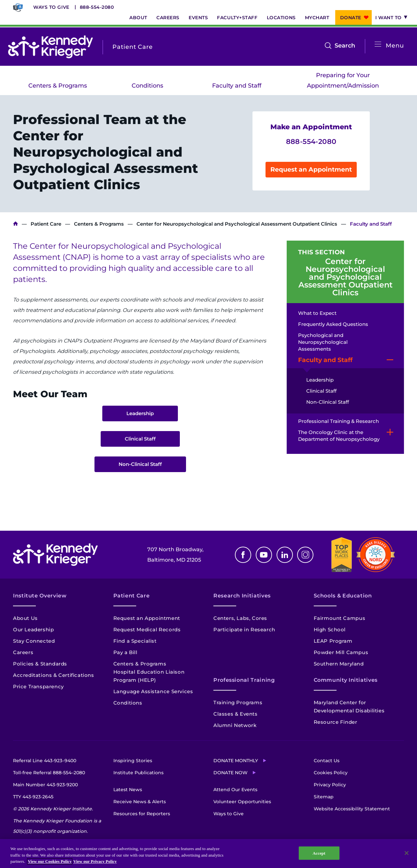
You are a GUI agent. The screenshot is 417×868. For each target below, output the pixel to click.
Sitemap (324, 797)
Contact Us (327, 761)
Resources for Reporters (142, 814)
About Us (25, 618)
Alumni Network (235, 725)
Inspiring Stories (133, 761)
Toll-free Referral (49, 773)
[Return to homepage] (50, 47)
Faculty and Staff (237, 86)
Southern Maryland (339, 664)
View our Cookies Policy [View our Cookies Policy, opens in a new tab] (50, 861)
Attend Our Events (235, 790)
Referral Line (45, 761)
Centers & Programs (58, 86)
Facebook (243, 555)
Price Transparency (38, 686)
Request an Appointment (311, 169)
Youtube (264, 555)
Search (345, 46)
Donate (351, 18)
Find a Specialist (135, 641)
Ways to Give (51, 7)
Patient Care (46, 224)
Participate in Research (244, 630)
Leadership (140, 413)
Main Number (45, 785)
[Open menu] (378, 44)
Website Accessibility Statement (352, 809)
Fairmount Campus (340, 618)
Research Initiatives (242, 596)
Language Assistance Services (153, 691)
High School (330, 630)
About (138, 18)
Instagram (305, 555)
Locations (281, 18)
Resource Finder (336, 722)
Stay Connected (34, 641)
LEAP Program (333, 641)
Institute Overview (40, 596)
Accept (319, 853)
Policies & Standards (40, 664)
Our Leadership (33, 630)
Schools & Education (343, 596)
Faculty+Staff (237, 18)
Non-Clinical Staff (140, 464)
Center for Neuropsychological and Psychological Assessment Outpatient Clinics (237, 224)
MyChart (317, 18)
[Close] (407, 853)
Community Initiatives (346, 680)
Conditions (147, 86)
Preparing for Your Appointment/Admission (343, 80)
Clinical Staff (140, 439)
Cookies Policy (331, 773)
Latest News (128, 790)
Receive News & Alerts (140, 802)
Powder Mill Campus (341, 652)
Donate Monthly (236, 761)
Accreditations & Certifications (54, 675)
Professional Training (244, 680)
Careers (168, 18)
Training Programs (238, 702)
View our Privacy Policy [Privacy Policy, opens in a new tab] (95, 861)
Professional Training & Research (338, 421)
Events (198, 18)
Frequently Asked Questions (333, 324)
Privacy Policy (330, 785)
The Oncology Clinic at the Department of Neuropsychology (339, 436)
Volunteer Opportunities (242, 802)
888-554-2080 (97, 7)
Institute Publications (138, 773)
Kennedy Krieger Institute (15, 224)
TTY (33, 797)
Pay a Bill (125, 652)
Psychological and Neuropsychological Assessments (323, 342)
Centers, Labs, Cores (240, 618)
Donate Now (230, 773)
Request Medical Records (147, 630)
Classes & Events (236, 714)
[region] (208, 854)
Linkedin (285, 555)
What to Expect (317, 313)
